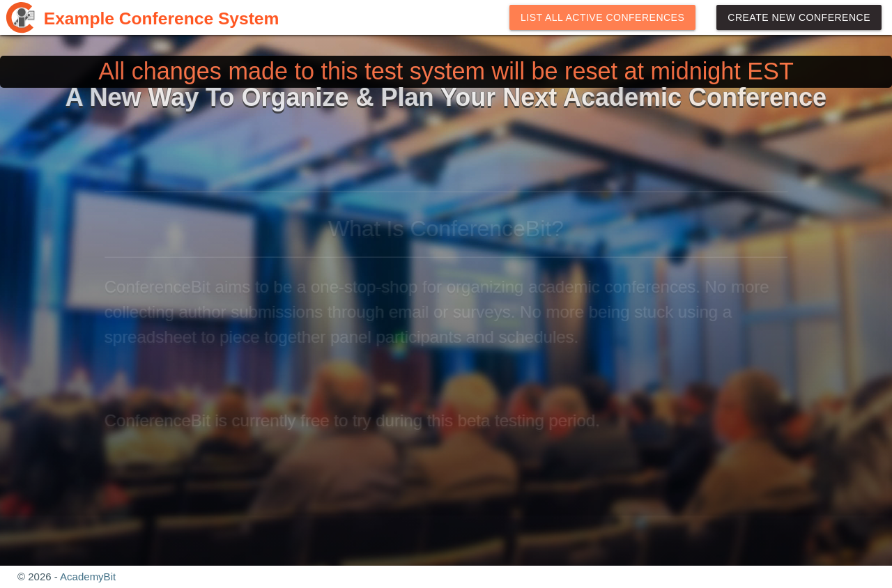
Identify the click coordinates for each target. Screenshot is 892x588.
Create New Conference (799, 17)
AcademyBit (88, 577)
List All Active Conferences (602, 17)
